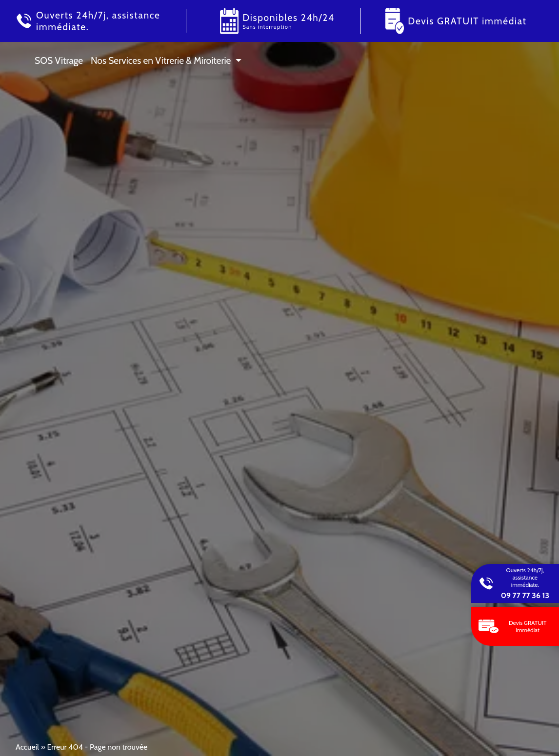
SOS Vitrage (59, 60)
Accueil (27, 747)
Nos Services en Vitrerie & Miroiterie (161, 60)
